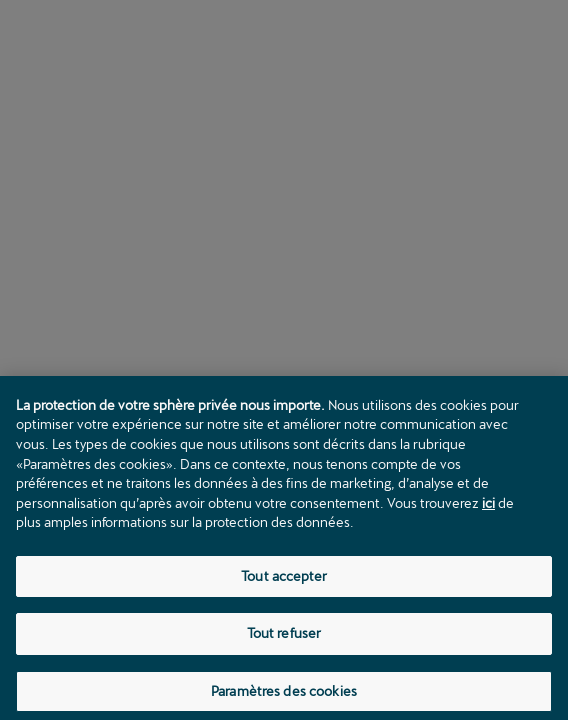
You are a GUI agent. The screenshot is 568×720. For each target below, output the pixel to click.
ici (488, 507)
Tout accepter (284, 580)
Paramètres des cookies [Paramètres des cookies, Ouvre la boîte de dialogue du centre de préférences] (284, 695)
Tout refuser (284, 638)
